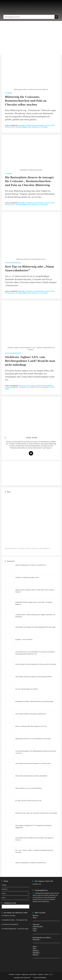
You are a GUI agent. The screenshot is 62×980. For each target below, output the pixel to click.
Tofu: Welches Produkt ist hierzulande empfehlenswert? (31, 714)
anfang (4, 885)
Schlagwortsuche (10, 903)
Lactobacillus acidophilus (39, 387)
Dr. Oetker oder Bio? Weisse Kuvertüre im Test (28, 801)
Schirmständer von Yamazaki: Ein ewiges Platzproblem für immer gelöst (35, 627)
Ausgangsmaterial (13, 263)
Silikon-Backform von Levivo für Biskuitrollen (28, 788)
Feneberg (14, 387)
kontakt (18, 974)
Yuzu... (35, 918)
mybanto (5, 889)
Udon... (35, 929)
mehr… (15, 898)
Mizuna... (36, 955)
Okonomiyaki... (38, 926)
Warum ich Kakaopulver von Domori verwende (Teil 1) (31, 565)
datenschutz (33, 974)
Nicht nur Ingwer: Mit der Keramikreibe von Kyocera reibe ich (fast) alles (36, 664)
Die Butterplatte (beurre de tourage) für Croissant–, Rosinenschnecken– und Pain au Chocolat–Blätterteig (29, 181)
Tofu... (35, 931)
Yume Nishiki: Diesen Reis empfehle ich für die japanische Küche (34, 677)
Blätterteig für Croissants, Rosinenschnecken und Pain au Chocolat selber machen (26, 101)
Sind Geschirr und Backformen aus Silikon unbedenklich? (31, 776)
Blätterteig (39, 125)
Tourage (36, 127)
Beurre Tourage (26, 125)
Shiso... (35, 946)
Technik (9, 93)
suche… (15, 893)
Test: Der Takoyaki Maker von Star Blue (27, 689)
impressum (25, 974)
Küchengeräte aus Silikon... (42, 938)
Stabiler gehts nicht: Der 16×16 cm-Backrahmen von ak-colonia (33, 739)
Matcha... (36, 915)
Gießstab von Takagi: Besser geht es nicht (27, 577)
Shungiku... (37, 953)
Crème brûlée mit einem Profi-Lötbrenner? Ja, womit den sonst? (33, 763)
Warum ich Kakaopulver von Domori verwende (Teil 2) (31, 863)
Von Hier (44, 127)
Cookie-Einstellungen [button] (40, 978)
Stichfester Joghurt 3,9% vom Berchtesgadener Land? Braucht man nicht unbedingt (30, 361)
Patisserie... (37, 940)
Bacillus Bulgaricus (28, 386)
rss (50, 974)
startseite (11, 974)
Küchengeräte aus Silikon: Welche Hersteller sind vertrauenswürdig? (34, 701)
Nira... (35, 949)
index (46, 974)
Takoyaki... (37, 924)
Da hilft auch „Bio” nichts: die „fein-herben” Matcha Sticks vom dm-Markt (36, 813)
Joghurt (23, 387)
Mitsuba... (36, 951)
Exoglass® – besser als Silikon (24, 639)
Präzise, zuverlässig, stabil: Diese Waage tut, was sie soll (31, 726)
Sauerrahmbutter (23, 127)
